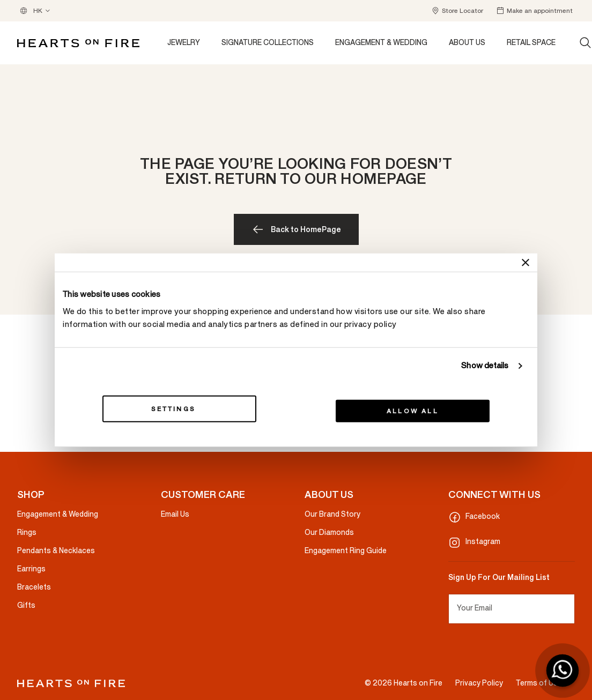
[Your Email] (512, 609)
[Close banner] (526, 263)
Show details (485, 366)
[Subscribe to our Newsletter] (570, 609)
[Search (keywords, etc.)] (586, 43)
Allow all (413, 411)
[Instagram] (512, 542)
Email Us (175, 514)
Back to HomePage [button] (306, 230)
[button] (457, 11)
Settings (179, 408)
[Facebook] (512, 517)
